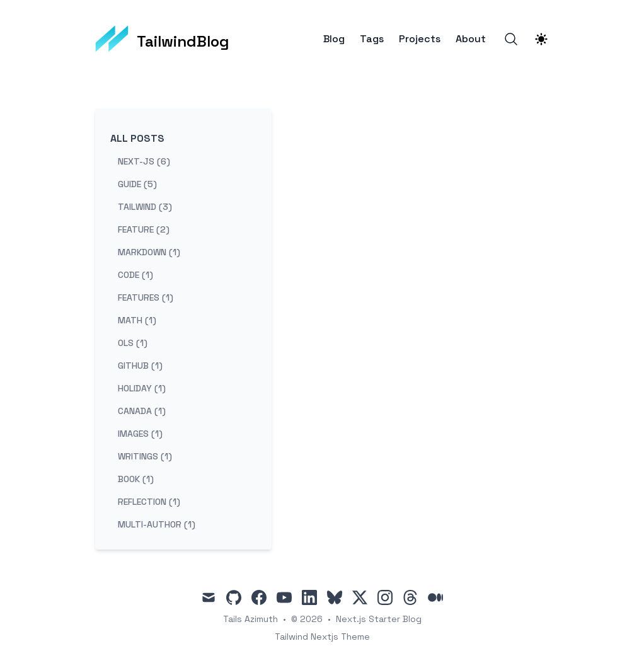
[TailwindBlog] (162, 39)
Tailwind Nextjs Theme (322, 637)
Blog (334, 39)
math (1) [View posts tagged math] (137, 320)
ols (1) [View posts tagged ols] (133, 343)
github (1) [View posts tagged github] (140, 366)
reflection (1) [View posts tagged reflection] (149, 502)
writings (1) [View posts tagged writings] (145, 456)
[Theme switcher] (541, 39)
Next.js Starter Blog (379, 619)
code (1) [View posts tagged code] (135, 275)
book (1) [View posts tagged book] (136, 479)
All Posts (137, 138)
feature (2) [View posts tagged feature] (144, 229)
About (471, 39)
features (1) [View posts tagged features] (146, 297)
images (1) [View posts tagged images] (140, 434)
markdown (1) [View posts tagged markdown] (149, 252)
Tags (372, 39)
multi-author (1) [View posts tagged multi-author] (157, 524)
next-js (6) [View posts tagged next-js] (144, 161)
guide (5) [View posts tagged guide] (137, 184)
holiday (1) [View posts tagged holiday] (142, 388)
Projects (420, 39)
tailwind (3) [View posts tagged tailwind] (145, 207)
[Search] (511, 39)
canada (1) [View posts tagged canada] (142, 411)
